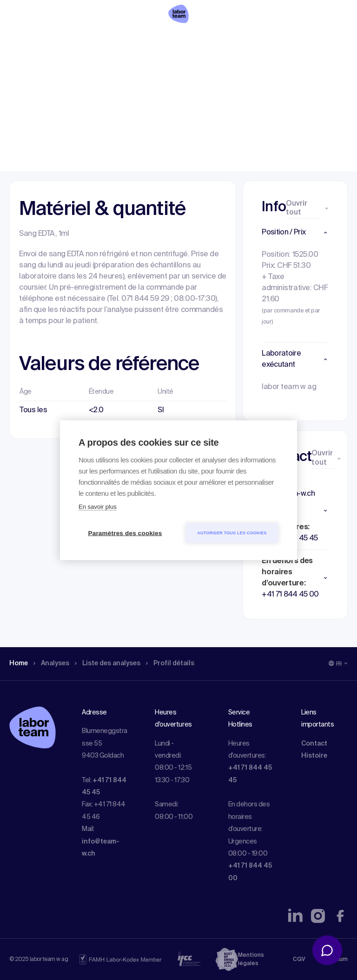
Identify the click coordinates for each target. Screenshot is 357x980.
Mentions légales (251, 960)
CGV (299, 960)
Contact (314, 744)
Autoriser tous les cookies (232, 532)
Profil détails (186, 67)
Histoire (314, 756)
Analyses (56, 67)
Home (20, 67)
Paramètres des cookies (125, 533)
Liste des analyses (118, 67)
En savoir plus (98, 506)
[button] (295, 233)
